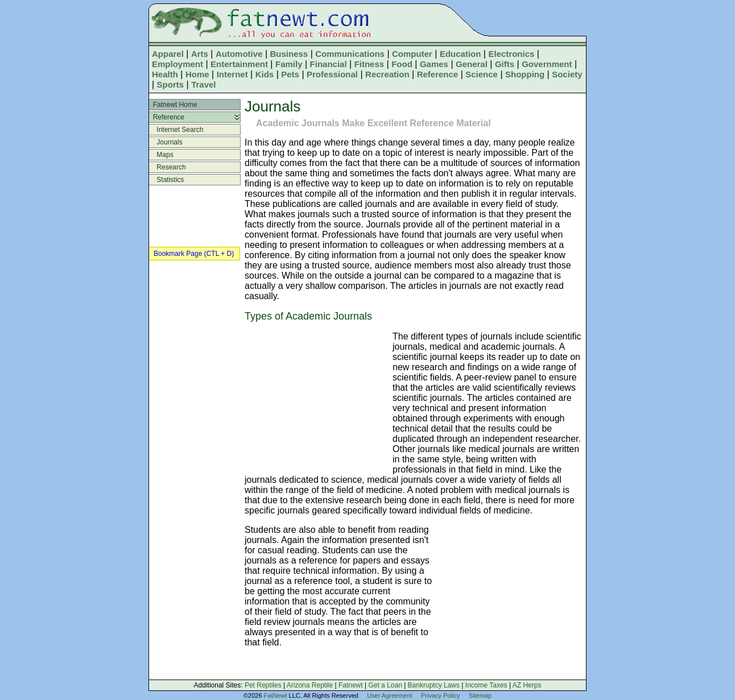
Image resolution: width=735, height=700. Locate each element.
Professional (332, 74)
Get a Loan (385, 685)
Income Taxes (486, 685)
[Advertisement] (316, 399)
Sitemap (480, 695)
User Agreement (389, 695)
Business (289, 54)
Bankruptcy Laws (434, 685)
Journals (166, 142)
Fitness (369, 64)
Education (461, 54)
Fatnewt (351, 685)
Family (289, 64)
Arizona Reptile (310, 685)
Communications (350, 54)
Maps (161, 155)
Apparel (168, 54)
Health (165, 74)
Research (168, 167)
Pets (290, 74)
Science (482, 74)
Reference (438, 74)
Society (567, 74)
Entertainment (239, 64)
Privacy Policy (440, 695)
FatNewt (276, 695)
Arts (200, 54)
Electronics (511, 54)
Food (402, 64)
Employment (177, 64)
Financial (329, 64)
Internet (232, 74)
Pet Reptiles (263, 685)
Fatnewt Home (173, 105)
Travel (203, 84)
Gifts (505, 64)
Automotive (239, 54)
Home (197, 74)
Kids (265, 74)
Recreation (387, 74)
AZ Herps (527, 685)
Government (547, 64)
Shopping (525, 74)
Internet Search (176, 130)
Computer (412, 54)
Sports (171, 84)
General (472, 64)
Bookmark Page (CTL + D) (194, 254)
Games (434, 64)
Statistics (166, 180)
